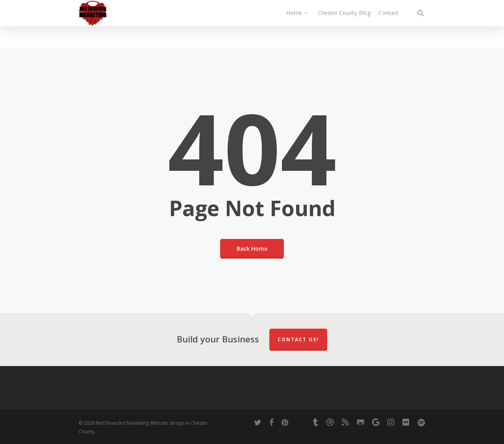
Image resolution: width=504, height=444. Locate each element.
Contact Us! (298, 339)
